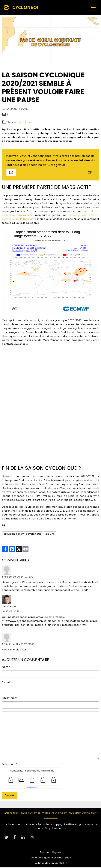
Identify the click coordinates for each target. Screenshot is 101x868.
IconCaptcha (31, 787)
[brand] (21, 7)
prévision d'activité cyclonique (22, 534)
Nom (5, 667)
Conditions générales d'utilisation (50, 858)
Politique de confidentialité (50, 863)
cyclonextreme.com (83, 813)
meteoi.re (51, 817)
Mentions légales (50, 852)
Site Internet (10, 698)
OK (90, 172)
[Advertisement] (51, 404)
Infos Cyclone (22, 122)
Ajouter (10, 795)
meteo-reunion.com (55, 813)
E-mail (6, 682)
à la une (50, 534)
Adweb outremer (29, 813)
